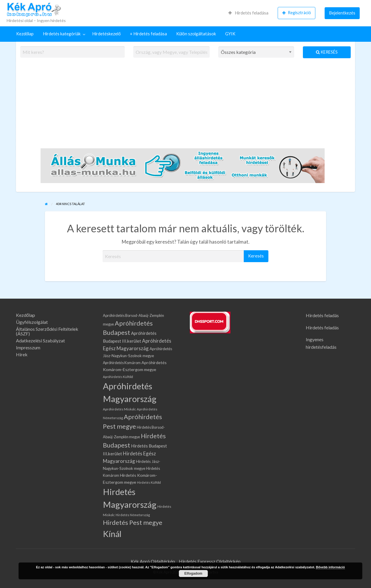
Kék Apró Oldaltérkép (153, 561)
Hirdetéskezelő (106, 34)
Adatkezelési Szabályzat (40, 341)
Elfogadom (193, 574)
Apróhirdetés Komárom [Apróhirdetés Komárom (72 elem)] (122, 363)
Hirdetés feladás (322, 315)
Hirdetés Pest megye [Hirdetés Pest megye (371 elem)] (133, 522)
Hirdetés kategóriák (62, 34)
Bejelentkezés (342, 13)
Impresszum (28, 348)
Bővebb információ (330, 567)
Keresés (327, 52)
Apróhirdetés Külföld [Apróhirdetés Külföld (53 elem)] (118, 377)
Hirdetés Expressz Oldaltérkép (210, 561)
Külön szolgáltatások (196, 34)
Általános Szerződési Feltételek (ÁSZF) (47, 331)
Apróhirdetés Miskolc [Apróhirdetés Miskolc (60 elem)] (119, 409)
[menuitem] (248, 13)
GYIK (230, 34)
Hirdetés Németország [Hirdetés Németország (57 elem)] (133, 515)
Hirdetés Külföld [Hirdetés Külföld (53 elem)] (149, 482)
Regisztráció (297, 13)
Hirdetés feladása (248, 13)
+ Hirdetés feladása (148, 34)
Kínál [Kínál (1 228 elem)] (112, 534)
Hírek (22, 355)
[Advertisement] (185, 106)
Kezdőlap (25, 34)
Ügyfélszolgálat (32, 322)
